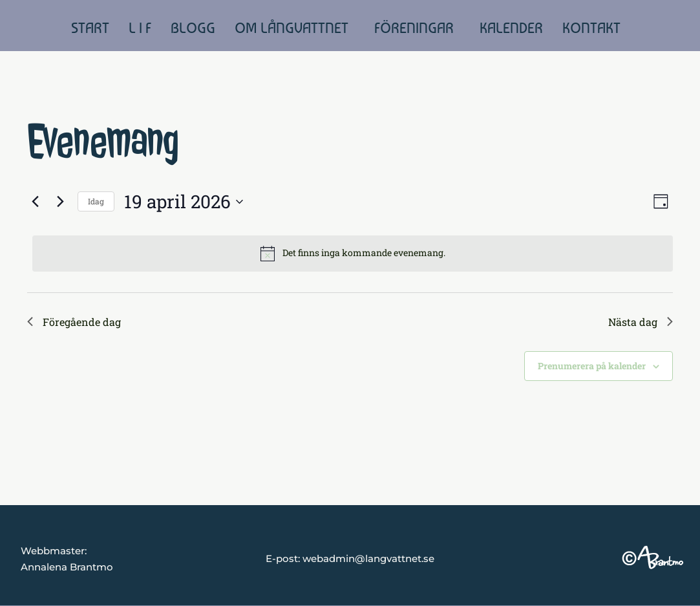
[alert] (353, 254)
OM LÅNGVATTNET (292, 28)
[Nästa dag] (60, 202)
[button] (295, 28)
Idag (96, 201)
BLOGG (193, 28)
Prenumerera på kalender (592, 366)
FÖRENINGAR (414, 28)
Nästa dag (641, 322)
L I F (140, 28)
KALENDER (511, 28)
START (90, 28)
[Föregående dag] (35, 202)
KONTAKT (591, 28)
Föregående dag (74, 322)
